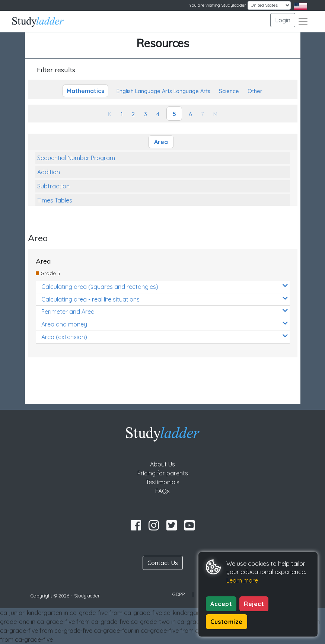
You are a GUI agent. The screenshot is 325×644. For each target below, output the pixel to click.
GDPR (179, 594)
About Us (162, 464)
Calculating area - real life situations (165, 299)
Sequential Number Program (76, 158)
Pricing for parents (163, 473)
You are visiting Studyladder (218, 5)
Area (161, 142)
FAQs (162, 491)
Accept (221, 604)
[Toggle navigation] (303, 21)
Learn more (242, 580)
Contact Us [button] (163, 563)
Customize (227, 622)
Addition (49, 172)
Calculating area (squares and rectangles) (165, 286)
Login (283, 20)
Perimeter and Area (165, 311)
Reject (254, 604)
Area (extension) (165, 337)
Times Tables (55, 200)
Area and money (165, 324)
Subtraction (53, 186)
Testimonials (163, 482)
